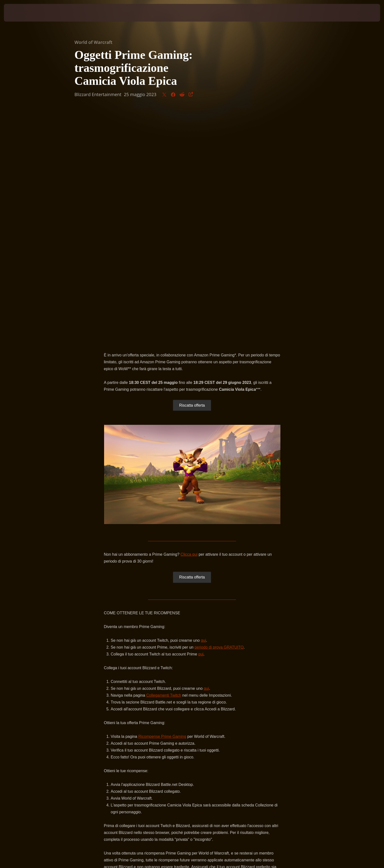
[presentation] (22, 13)
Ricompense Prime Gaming (162, 506)
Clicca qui (189, 324)
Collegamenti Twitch (164, 465)
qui (203, 410)
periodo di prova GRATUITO (219, 417)
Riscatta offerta (192, 174)
